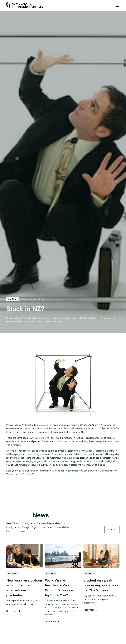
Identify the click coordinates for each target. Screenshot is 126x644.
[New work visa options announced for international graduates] (24, 556)
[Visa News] (12, 299)
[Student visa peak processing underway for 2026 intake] (102, 556)
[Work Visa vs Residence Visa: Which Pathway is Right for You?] (63, 556)
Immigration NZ (47, 471)
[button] (117, 5)
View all (112, 529)
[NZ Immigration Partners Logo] (25, 5)
